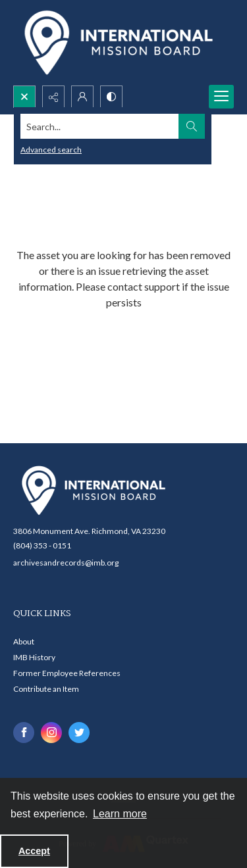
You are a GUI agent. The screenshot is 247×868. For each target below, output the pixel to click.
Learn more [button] (120, 814)
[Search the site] (100, 126)
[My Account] (82, 97)
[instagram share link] (51, 733)
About (24, 641)
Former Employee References (67, 673)
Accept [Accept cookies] (34, 851)
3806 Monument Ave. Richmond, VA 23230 (89, 531)
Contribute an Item (46, 689)
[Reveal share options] (53, 97)
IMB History (34, 657)
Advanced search (51, 150)
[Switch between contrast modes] (111, 97)
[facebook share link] (24, 733)
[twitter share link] (79, 733)
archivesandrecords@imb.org (66, 563)
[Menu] (221, 97)
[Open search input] (24, 97)
